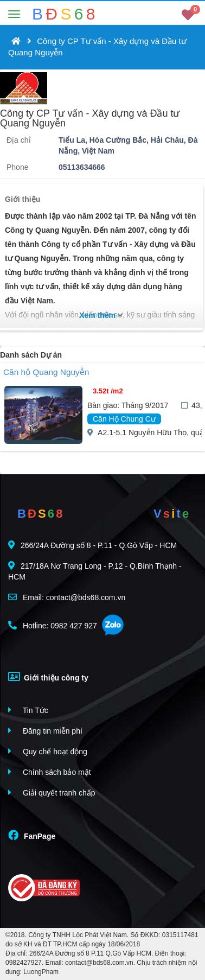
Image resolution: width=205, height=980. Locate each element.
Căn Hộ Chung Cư (124, 419)
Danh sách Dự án (31, 355)
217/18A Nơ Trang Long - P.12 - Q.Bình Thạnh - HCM (95, 571)
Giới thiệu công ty (48, 677)
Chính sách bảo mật (50, 772)
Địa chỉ (19, 140)
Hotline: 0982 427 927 (53, 625)
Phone (17, 167)
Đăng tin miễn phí (45, 731)
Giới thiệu (23, 199)
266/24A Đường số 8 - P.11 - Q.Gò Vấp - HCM (92, 545)
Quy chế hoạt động (48, 751)
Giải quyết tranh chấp (52, 793)
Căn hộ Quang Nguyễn (46, 372)
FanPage (32, 835)
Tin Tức (28, 710)
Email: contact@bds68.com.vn (67, 597)
